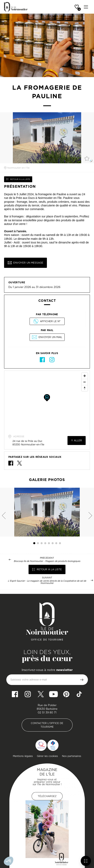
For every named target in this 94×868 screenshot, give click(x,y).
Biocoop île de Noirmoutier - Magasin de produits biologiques (47, 561)
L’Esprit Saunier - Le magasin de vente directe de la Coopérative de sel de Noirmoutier (47, 582)
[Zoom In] (85, 376)
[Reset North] (85, 388)
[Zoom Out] (85, 382)
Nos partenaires (72, 756)
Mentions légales (23, 756)
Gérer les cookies (47, 756)
